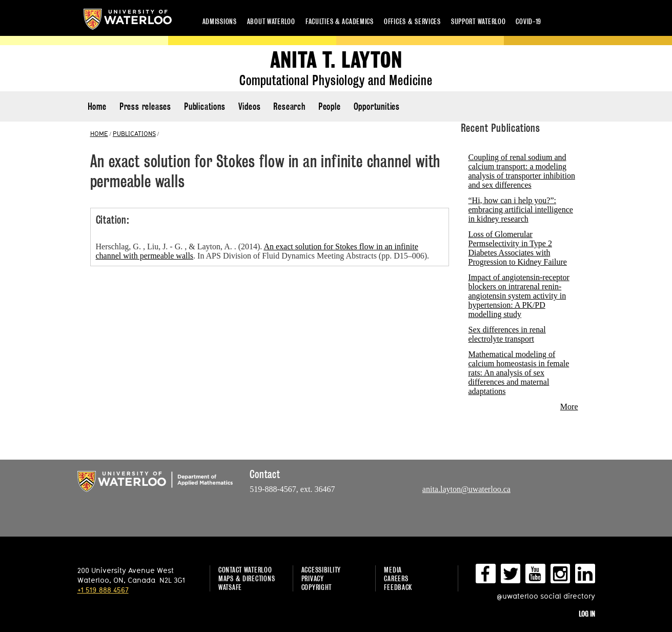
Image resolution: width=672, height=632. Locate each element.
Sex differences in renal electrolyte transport (507, 334)
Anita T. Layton (336, 60)
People (330, 106)
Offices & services (412, 21)
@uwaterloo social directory (546, 596)
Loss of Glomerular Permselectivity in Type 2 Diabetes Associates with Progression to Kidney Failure (518, 248)
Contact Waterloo (245, 570)
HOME (99, 133)
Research (289, 106)
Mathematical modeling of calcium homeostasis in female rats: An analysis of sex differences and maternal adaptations (519, 373)
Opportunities (377, 106)
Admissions (220, 21)
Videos (250, 106)
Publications (205, 106)
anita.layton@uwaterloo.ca (466, 489)
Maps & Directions (247, 578)
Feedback (398, 587)
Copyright (317, 587)
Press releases (145, 106)
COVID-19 (528, 21)
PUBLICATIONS (134, 133)
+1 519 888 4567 (103, 590)
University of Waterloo (128, 19)
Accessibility (321, 570)
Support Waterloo (478, 21)
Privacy (313, 578)
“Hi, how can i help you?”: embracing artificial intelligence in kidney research (521, 210)
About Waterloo (271, 21)
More (569, 407)
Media (393, 570)
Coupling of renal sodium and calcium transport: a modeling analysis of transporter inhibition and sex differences (522, 171)
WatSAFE (230, 587)
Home (97, 106)
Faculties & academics (340, 21)
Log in (587, 614)
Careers (396, 578)
